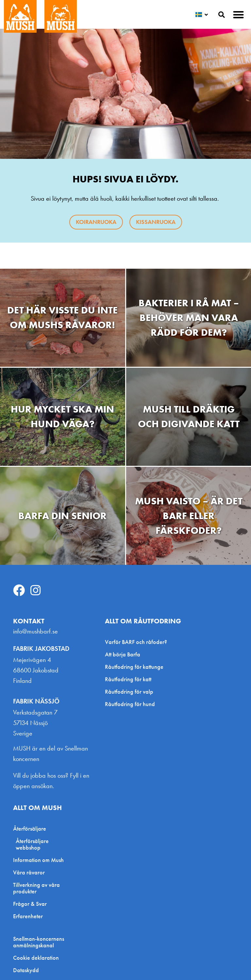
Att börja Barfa (123, 654)
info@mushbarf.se (35, 631)
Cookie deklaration (36, 958)
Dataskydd (26, 970)
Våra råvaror (29, 872)
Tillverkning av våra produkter (36, 888)
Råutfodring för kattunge (134, 667)
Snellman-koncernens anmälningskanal (39, 942)
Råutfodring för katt (128, 679)
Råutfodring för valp (129, 692)
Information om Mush (38, 860)
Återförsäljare (31, 828)
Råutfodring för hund (130, 704)
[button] (239, 15)
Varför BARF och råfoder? (136, 642)
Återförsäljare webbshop (32, 844)
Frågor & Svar (30, 904)
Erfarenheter (28, 916)
